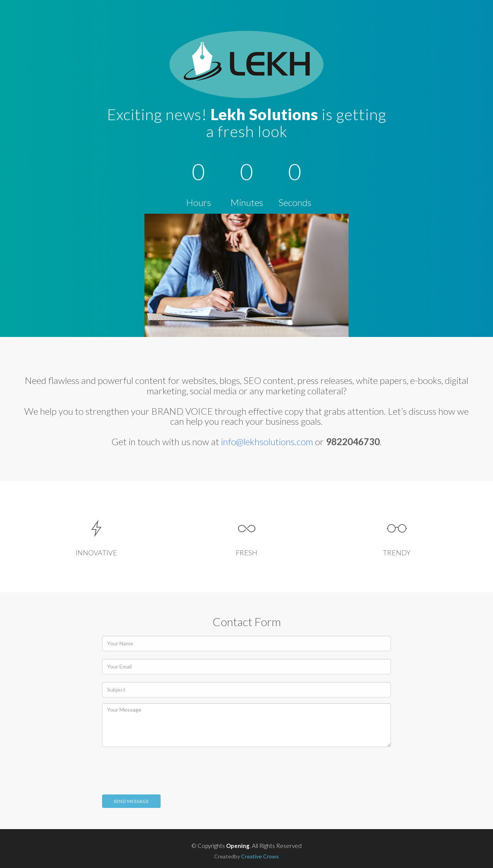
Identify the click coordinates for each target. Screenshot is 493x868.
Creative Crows (260, 856)
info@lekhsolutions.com (267, 442)
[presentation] (161, 768)
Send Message (131, 801)
